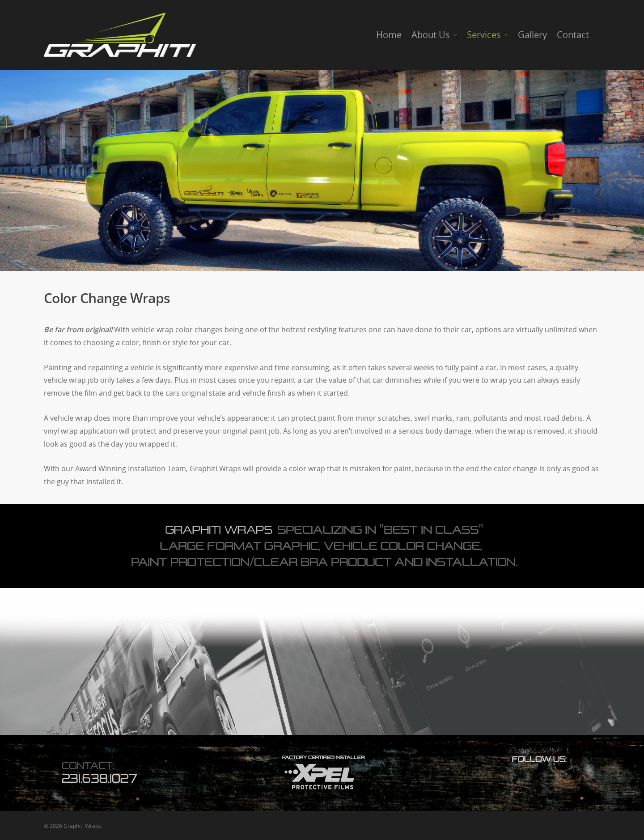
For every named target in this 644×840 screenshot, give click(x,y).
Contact (573, 35)
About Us (435, 35)
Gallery (532, 35)
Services (488, 35)
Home (389, 35)
